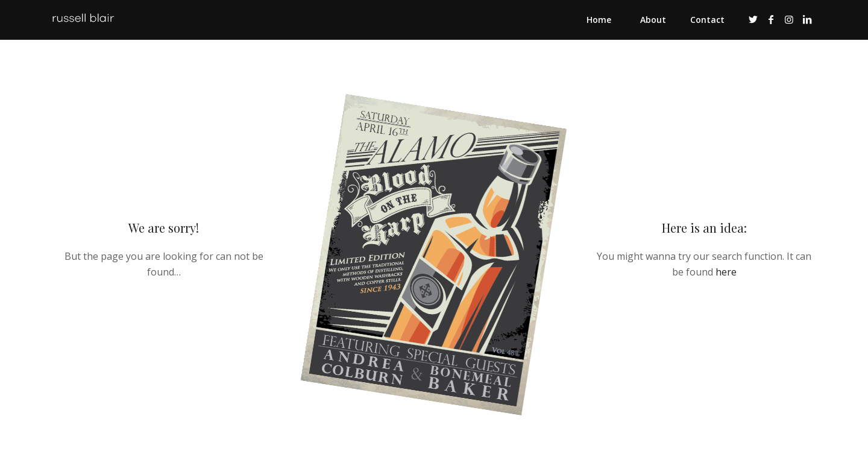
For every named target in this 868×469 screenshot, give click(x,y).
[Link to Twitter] (753, 19)
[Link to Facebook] (771, 19)
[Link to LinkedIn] (807, 19)
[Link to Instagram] (789, 19)
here (726, 272)
